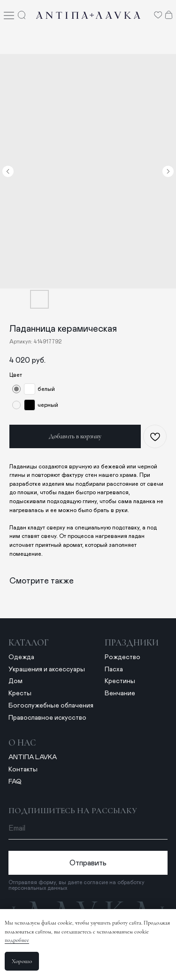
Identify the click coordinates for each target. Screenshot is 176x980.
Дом (15, 681)
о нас (22, 743)
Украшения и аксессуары (47, 669)
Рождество (122, 657)
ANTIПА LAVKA (33, 757)
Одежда (21, 657)
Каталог (29, 643)
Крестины (120, 681)
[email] (88, 828)
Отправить (88, 863)
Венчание (120, 693)
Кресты (20, 693)
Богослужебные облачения (51, 706)
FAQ (15, 782)
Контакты (23, 770)
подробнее (17, 940)
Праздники (132, 643)
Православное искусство (47, 718)
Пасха (114, 669)
